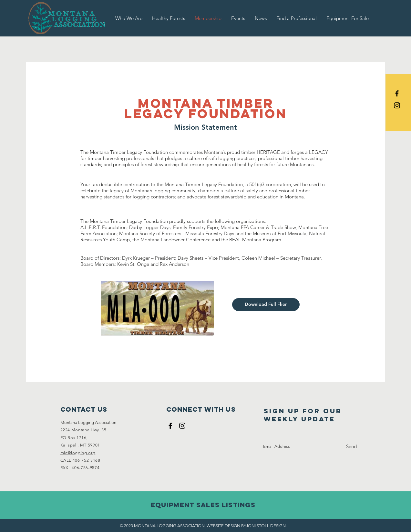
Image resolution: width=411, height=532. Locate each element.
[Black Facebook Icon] (397, 93)
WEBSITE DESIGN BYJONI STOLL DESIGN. (247, 526)
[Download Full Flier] (266, 305)
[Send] (351, 447)
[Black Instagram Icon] (397, 105)
